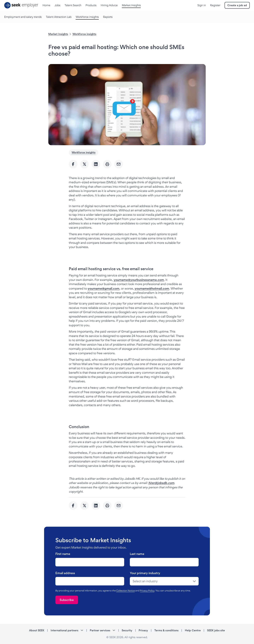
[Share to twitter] (85, 164)
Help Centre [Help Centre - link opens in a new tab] (193, 630)
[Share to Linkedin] (96, 164)
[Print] (107, 164)
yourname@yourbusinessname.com (139, 280)
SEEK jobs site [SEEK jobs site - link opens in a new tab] (216, 630)
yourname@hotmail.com (152, 288)
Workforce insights (84, 34)
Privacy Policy (147, 591)
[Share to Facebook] (73, 164)
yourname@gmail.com (104, 288)
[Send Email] (119, 164)
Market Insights (58, 34)
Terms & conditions (166, 630)
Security (127, 630)
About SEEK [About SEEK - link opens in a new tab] (37, 630)
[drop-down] (164, 581)
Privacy (143, 630)
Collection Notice (126, 591)
